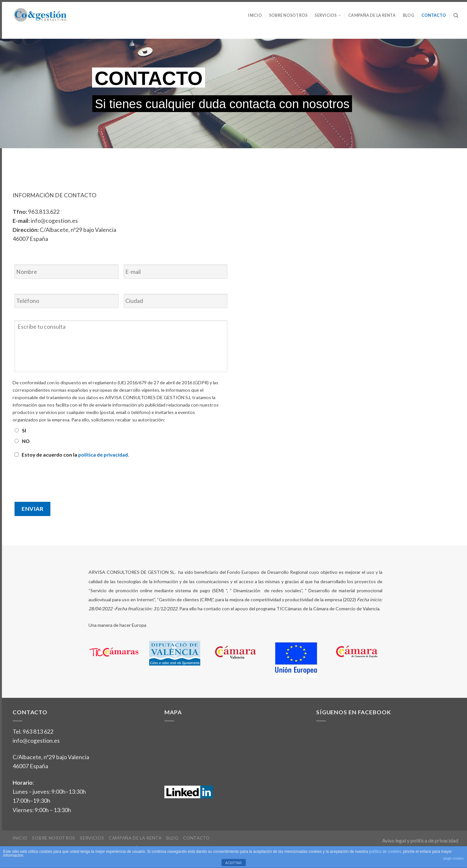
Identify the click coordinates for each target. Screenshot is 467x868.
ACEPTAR (233, 863)
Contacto (434, 15)
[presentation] (62, 477)
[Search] (456, 15)
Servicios (328, 15)
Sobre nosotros (288, 15)
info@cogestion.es (36, 741)
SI (24, 430)
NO (26, 441)
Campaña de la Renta (372, 15)
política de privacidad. (104, 455)
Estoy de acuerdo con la (75, 455)
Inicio (255, 15)
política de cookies (385, 852)
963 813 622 (38, 732)
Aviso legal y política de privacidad (420, 840)
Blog (409, 15)
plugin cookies (454, 858)
